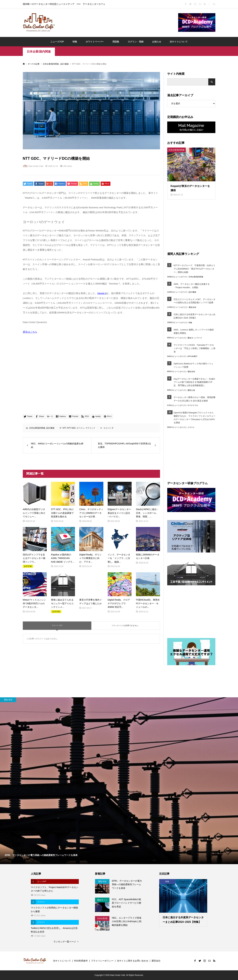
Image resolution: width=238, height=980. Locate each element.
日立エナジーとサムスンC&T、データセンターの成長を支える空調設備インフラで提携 (195, 301)
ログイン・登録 (136, 42)
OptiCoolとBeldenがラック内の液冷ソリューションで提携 (193, 365)
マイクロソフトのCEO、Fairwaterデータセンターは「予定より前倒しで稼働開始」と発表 (195, 348)
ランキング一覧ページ (65, 942)
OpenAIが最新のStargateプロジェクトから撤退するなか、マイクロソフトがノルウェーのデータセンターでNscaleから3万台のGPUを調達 (195, 418)
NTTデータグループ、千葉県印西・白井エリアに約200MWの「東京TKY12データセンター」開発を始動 (194, 269)
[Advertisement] (117, 22)
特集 (75, 42)
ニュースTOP (57, 42)
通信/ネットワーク (195, 338)
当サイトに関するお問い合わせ (133, 961)
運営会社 (156, 961)
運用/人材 (191, 390)
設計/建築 (50, 428)
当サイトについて (179, 42)
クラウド (191, 427)
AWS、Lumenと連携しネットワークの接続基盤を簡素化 (194, 331)
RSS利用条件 (81, 961)
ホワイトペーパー (95, 42)
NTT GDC (71, 428)
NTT (64, 428)
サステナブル (193, 405)
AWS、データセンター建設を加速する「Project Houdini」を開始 (192, 286)
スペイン (81, 428)
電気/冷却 (192, 307)
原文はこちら (30, 332)
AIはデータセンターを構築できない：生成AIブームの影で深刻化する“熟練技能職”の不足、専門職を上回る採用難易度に (194, 382)
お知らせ (157, 42)
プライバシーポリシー (102, 961)
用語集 (116, 42)
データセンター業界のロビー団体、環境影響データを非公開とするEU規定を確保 (195, 399)
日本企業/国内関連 (39, 52)
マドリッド (90, 428)
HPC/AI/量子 (192, 356)
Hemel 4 (102, 293)
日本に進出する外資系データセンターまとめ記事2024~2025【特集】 (195, 316)
